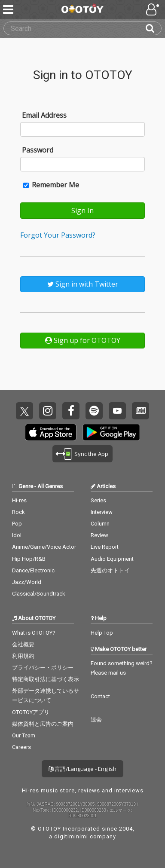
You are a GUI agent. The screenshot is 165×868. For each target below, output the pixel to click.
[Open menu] (153, 9)
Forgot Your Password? (58, 235)
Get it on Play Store (111, 432)
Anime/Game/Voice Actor (44, 547)
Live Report (105, 547)
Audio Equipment (112, 559)
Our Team (24, 735)
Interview (102, 512)
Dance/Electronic (33, 570)
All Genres (50, 486)
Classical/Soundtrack (39, 594)
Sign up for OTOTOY (83, 340)
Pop (17, 524)
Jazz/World (27, 582)
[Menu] (9, 9)
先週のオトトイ (110, 570)
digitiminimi (71, 836)
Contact (100, 696)
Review (99, 535)
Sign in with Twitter (83, 284)
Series (98, 500)
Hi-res (19, 500)
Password (38, 150)
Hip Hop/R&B (29, 559)
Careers (21, 747)
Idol (17, 535)
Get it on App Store (51, 432)
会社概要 (23, 644)
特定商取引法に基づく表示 (46, 679)
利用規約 (23, 656)
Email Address (44, 115)
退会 (96, 720)
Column (100, 524)
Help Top (102, 633)
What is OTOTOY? (34, 633)
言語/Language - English (82, 769)
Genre (26, 486)
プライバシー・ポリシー (43, 668)
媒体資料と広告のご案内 (43, 724)
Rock (18, 512)
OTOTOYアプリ (31, 712)
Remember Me (51, 185)
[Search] (153, 28)
